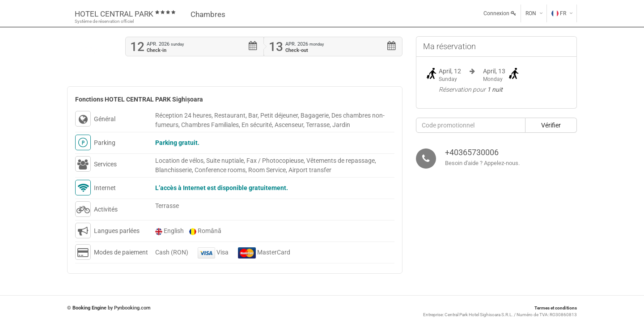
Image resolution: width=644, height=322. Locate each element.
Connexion (500, 13)
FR (559, 13)
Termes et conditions (556, 308)
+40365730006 (472, 152)
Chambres (208, 14)
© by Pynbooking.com (109, 308)
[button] (551, 125)
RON (531, 13)
